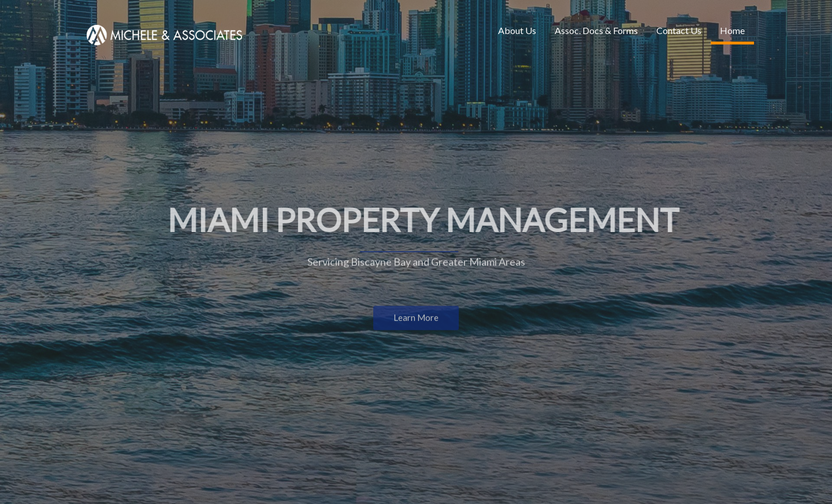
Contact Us (679, 30)
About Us (517, 30)
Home (732, 30)
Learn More (416, 319)
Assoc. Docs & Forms (596, 30)
